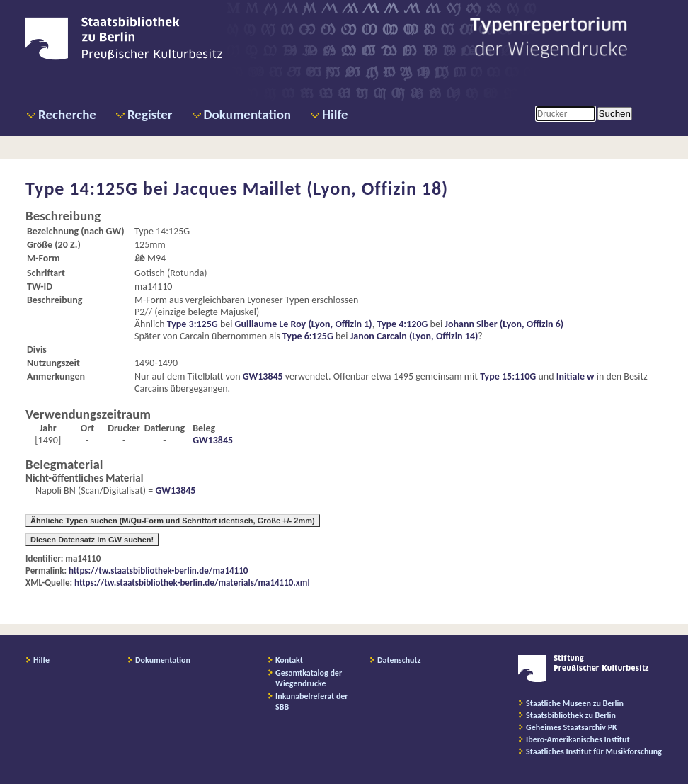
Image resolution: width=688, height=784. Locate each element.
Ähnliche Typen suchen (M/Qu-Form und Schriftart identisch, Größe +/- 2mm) (173, 521)
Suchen (615, 114)
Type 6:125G (308, 336)
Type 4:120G (402, 324)
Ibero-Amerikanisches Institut (578, 739)
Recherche (67, 114)
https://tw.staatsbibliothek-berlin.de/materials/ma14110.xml (192, 583)
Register (150, 114)
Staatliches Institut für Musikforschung (594, 751)
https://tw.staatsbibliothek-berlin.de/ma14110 (158, 570)
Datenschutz (399, 660)
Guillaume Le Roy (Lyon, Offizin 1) (304, 324)
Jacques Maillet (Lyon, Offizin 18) (311, 188)
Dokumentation (247, 114)
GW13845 (263, 376)
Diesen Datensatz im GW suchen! (92, 540)
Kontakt (289, 660)
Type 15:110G (508, 376)
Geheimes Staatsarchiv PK (572, 727)
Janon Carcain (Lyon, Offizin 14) (414, 336)
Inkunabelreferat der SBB (312, 701)
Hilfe (335, 114)
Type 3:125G (193, 324)
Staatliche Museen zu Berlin (575, 703)
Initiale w (575, 376)
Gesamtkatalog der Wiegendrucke (309, 678)
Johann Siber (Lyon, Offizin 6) (504, 324)
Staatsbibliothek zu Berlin (571, 715)
